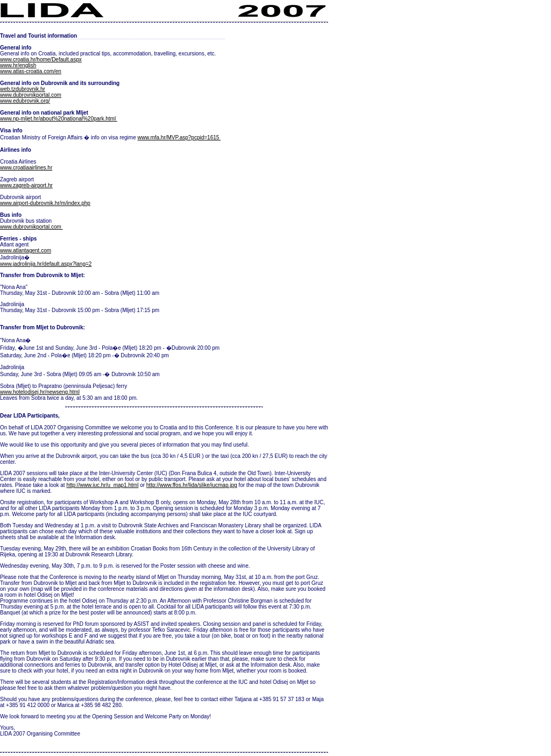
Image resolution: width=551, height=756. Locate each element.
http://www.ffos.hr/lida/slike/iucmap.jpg (192, 485)
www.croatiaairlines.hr (26, 168)
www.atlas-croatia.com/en (31, 71)
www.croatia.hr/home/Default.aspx (41, 59)
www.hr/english (18, 65)
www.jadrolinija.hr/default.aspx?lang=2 (46, 264)
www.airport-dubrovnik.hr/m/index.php (45, 203)
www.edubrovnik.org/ (25, 101)
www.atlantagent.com (26, 250)
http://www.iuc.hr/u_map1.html (102, 485)
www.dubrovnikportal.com (31, 95)
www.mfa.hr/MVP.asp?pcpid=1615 (179, 137)
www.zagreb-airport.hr (26, 185)
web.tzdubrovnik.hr (23, 89)
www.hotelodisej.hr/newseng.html (40, 392)
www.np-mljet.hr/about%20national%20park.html (59, 119)
